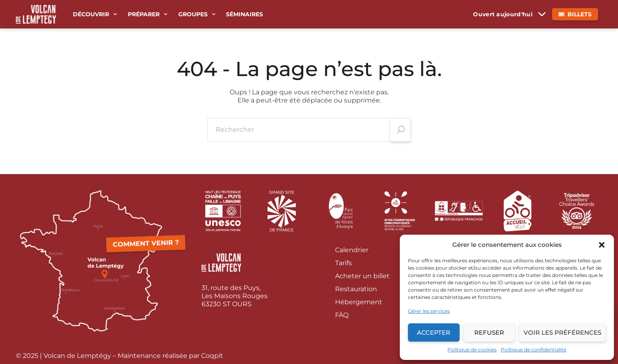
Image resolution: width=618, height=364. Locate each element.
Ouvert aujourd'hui (503, 14)
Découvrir (95, 14)
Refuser (489, 332)
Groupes (197, 14)
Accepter (434, 332)
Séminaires (244, 14)
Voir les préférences (562, 332)
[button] (602, 245)
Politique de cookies (472, 350)
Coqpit (212, 356)
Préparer (148, 14)
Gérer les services (429, 311)
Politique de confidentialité (534, 350)
